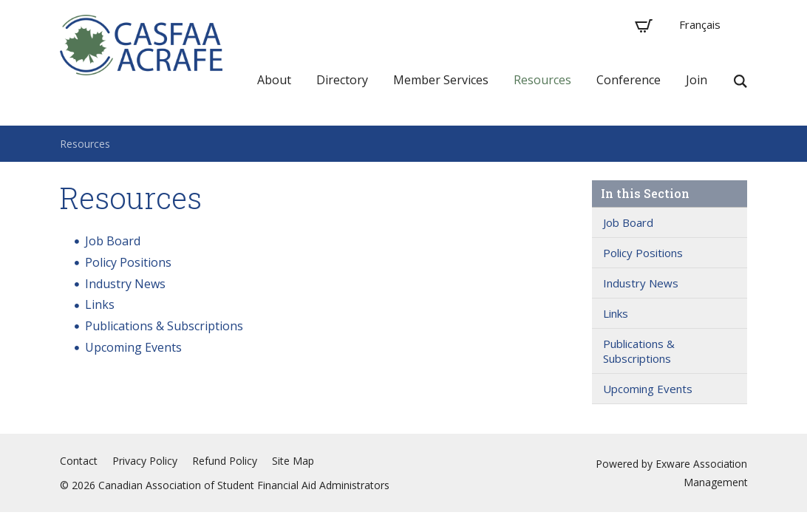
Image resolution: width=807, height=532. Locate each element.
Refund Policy (225, 461)
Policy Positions (128, 262)
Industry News (125, 284)
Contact (79, 461)
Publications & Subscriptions (164, 326)
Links (100, 304)
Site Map (293, 461)
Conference (629, 80)
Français (700, 24)
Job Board (113, 241)
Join (697, 80)
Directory (342, 80)
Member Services (441, 80)
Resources (542, 80)
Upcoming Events (133, 347)
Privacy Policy (145, 461)
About (274, 80)
